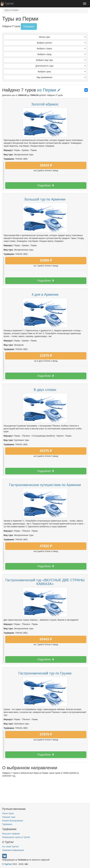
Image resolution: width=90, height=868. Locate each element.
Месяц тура (62, 37)
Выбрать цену (62, 72)
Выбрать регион (61, 43)
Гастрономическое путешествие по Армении (45, 485)
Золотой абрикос (45, 104)
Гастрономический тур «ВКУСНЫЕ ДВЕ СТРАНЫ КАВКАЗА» (45, 582)
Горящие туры (9, 817)
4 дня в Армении (45, 294)
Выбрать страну (61, 49)
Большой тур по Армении (45, 199)
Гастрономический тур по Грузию (45, 673)
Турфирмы (7, 824)
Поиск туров (8, 813)
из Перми (49, 90)
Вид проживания (61, 77)
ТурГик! (9, 4)
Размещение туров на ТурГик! (16, 837)
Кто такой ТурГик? (11, 847)
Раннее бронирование (13, 821)
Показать (29, 26)
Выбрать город (61, 54)
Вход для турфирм (11, 834)
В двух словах (45, 390)
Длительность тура (61, 66)
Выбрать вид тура (61, 60)
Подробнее (46, 185)
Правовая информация (13, 850)
